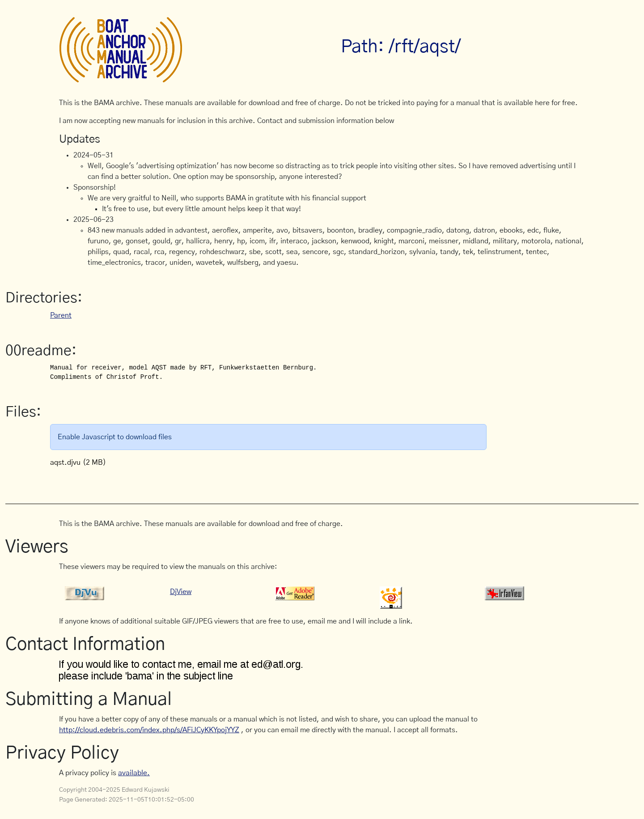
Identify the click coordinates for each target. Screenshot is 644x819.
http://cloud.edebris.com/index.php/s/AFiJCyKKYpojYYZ (149, 730)
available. (134, 773)
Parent (61, 315)
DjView (181, 592)
